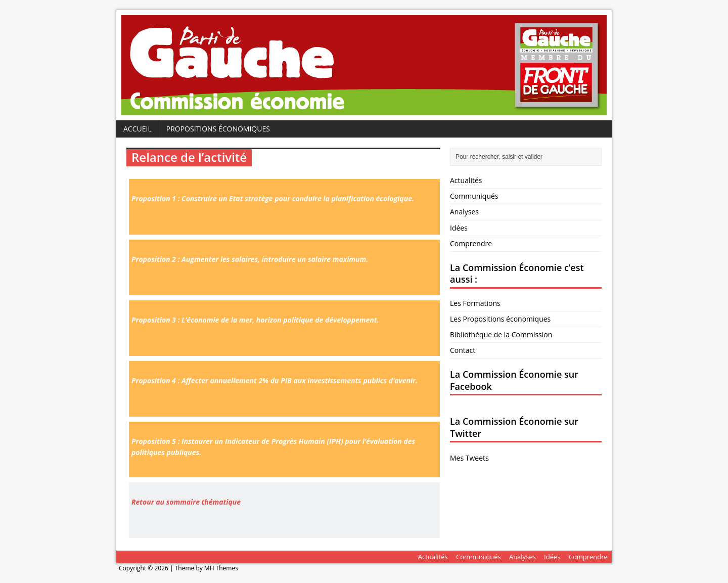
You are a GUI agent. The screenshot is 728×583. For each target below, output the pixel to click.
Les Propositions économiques (500, 319)
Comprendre (471, 243)
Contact (463, 350)
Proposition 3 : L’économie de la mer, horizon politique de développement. (255, 320)
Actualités (466, 180)
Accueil (138, 129)
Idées (459, 228)
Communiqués (474, 196)
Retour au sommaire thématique (186, 502)
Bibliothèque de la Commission (501, 334)
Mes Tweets (469, 458)
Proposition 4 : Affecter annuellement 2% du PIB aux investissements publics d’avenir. (275, 380)
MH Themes (221, 568)
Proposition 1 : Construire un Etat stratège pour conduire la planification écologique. (273, 198)
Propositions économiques (218, 129)
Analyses (464, 212)
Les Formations (475, 303)
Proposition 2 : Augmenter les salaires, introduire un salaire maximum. (250, 259)
